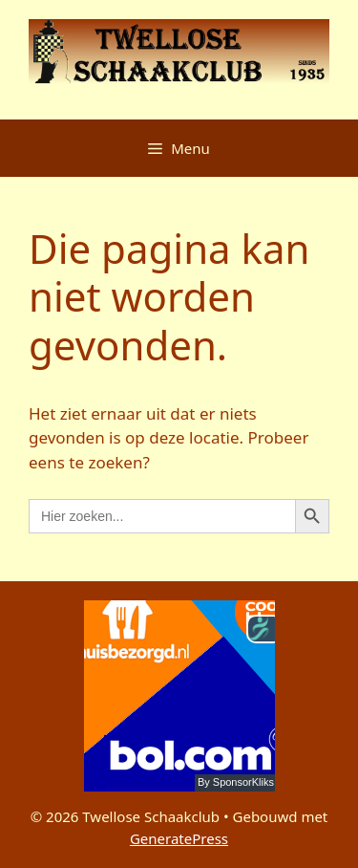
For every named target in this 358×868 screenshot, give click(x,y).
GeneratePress (179, 838)
